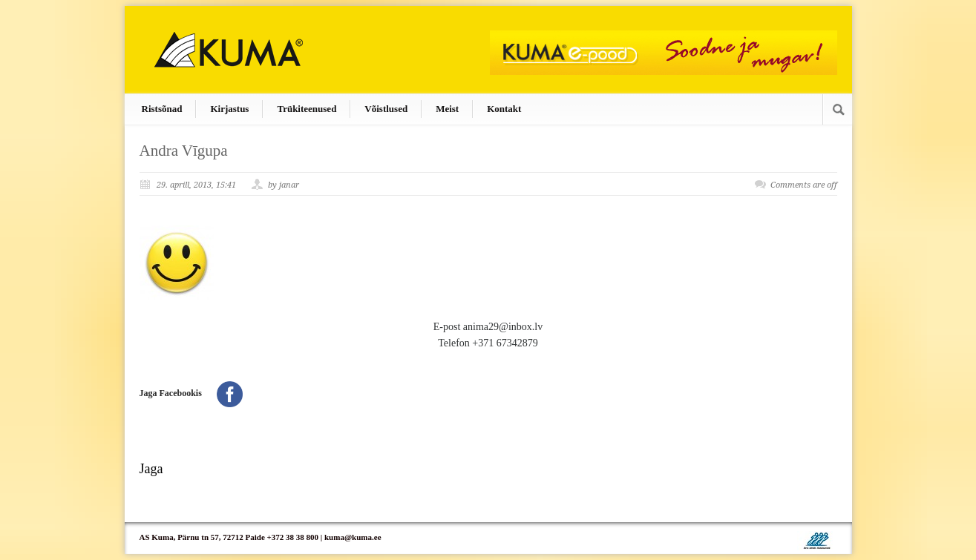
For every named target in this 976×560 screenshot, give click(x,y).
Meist (447, 109)
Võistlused (386, 109)
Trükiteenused (307, 109)
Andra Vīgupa (184, 151)
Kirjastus (229, 109)
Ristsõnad (162, 109)
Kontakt (504, 109)
